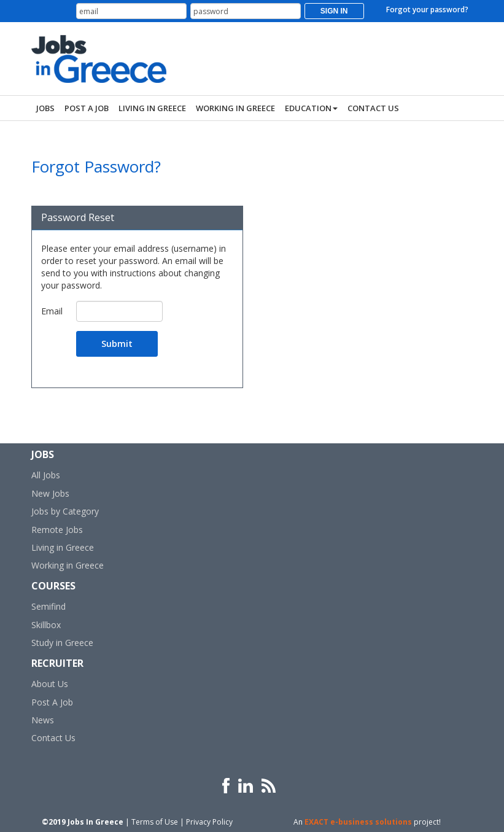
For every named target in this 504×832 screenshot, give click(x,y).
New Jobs (50, 493)
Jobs (45, 108)
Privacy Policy (209, 822)
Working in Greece (68, 565)
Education (311, 108)
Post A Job (52, 702)
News (43, 720)
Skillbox (46, 625)
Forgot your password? (427, 10)
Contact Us (373, 108)
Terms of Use (155, 822)
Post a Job (87, 108)
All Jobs (46, 475)
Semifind (48, 606)
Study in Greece (62, 643)
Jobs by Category (65, 511)
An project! (367, 822)
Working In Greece (235, 108)
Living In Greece (152, 108)
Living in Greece (63, 547)
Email (52, 311)
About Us (50, 684)
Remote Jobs (57, 530)
